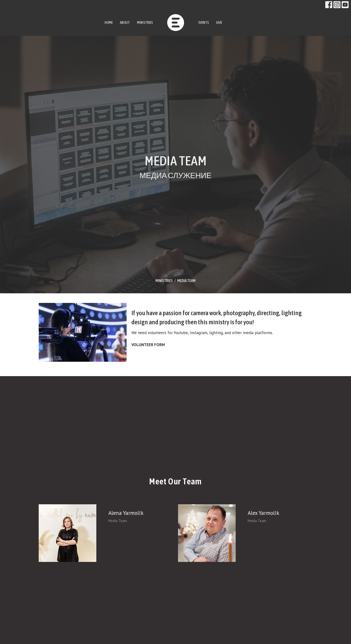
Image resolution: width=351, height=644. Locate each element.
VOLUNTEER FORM (148, 345)
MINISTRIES (145, 22)
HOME (109, 22)
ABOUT (125, 22)
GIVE (219, 22)
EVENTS (204, 22)
